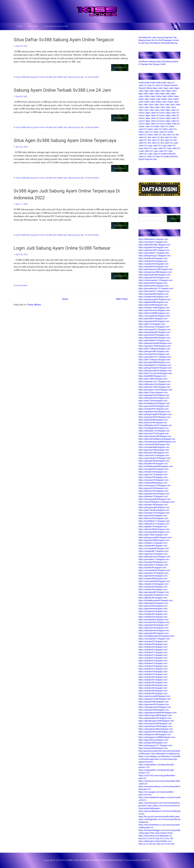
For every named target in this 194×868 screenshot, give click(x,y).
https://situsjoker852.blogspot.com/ (154, 620)
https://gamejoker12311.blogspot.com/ (155, 357)
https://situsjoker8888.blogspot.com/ (154, 447)
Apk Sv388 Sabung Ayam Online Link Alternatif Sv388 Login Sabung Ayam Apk (50, 77)
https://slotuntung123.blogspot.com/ (154, 327)
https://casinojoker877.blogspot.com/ (154, 639)
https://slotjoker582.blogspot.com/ (153, 683)
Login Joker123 (154, 146)
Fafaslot (167, 85)
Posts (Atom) (34, 305)
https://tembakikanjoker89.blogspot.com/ (156, 600)
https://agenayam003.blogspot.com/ (154, 704)
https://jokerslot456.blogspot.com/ (153, 606)
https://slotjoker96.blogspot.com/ (153, 568)
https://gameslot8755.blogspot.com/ (154, 335)
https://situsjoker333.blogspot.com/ (154, 480)
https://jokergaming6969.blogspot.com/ (155, 368)
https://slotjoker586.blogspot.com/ (153, 693)
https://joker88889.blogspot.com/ (153, 376)
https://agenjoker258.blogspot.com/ (154, 628)
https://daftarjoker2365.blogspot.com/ (155, 384)
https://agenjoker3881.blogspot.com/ (154, 250)
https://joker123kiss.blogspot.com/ (153, 393)
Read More (120, 67)
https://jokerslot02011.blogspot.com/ (154, 291)
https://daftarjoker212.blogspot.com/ (154, 524)
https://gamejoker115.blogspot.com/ (154, 559)
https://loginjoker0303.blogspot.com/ (154, 278)
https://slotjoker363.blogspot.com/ (153, 587)
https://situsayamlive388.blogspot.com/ (155, 724)
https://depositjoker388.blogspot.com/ (155, 275)
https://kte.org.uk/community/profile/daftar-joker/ (159, 817)
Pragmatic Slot (151, 159)
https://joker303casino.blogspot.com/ (154, 310)
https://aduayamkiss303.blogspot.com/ (155, 718)
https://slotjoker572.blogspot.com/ (153, 655)
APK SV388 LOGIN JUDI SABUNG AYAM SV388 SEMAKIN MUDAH (92, 860)
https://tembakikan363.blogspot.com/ (154, 403)
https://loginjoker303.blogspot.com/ (154, 247)
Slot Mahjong (167, 62)
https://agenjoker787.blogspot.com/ (154, 573)
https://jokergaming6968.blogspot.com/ (155, 371)
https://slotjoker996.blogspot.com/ (153, 590)
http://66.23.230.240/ (166, 844)
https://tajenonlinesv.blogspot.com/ (153, 740)
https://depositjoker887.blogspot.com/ (155, 332)
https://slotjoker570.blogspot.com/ (153, 650)
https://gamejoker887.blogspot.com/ (154, 592)
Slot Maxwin (155, 43)
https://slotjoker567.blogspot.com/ (153, 641)
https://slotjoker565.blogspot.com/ (153, 617)
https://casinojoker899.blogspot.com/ (154, 570)
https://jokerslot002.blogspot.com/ (153, 283)
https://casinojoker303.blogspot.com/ (154, 316)
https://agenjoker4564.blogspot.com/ (154, 494)
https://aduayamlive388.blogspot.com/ (155, 735)
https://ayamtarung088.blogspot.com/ (155, 696)
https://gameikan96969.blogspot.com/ (155, 417)
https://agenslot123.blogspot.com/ (153, 475)
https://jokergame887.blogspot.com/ (154, 351)
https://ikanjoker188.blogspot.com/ (153, 505)
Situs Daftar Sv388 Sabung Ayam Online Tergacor (64, 40)
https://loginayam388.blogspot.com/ (154, 710)
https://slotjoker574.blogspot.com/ (153, 661)
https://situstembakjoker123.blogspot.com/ (157, 502)
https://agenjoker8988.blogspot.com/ (154, 540)
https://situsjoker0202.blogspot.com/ (154, 354)
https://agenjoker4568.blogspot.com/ (154, 461)
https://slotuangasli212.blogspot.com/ (155, 330)
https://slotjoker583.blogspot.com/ (153, 685)
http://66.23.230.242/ (147, 844)
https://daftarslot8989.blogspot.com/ (154, 529)
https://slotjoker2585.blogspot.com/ (154, 297)
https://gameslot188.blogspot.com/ (153, 488)
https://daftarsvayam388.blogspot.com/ (155, 715)
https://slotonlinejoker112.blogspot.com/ (156, 280)
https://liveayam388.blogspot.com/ (153, 748)
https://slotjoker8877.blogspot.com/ (154, 551)
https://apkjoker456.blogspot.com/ (153, 598)
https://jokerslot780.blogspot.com (153, 423)
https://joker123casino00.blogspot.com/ (155, 373)
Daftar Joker (150, 96)
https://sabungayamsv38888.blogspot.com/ (157, 737)
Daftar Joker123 (173, 124)
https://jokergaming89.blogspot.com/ (154, 507)
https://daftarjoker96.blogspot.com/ (153, 603)
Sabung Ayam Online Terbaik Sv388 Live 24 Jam (62, 90)
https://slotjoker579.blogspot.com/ (153, 674)
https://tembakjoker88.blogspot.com (154, 428)
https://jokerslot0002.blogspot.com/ (154, 286)
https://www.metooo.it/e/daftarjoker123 (155, 836)
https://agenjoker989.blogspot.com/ (154, 633)
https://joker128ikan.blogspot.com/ (153, 535)
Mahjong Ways (145, 40)
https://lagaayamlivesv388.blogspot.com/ (156, 732)
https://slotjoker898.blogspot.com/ (153, 483)
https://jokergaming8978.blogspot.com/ (155, 414)
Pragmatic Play (170, 38)
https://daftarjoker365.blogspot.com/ (154, 631)
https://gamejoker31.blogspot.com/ (153, 565)
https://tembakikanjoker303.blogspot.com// (157, 636)
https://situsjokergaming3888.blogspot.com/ (157, 442)
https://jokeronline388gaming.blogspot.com (157, 439)
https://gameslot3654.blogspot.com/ (154, 406)
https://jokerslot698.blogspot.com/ (153, 609)
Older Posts (122, 299)
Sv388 (163, 64)
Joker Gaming (158, 38)
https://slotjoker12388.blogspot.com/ (154, 308)
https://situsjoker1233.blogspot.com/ (154, 513)
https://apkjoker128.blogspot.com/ (153, 527)
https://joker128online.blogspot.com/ (154, 510)
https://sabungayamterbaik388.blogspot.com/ (158, 713)
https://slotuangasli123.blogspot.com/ (155, 486)
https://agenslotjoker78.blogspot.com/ (155, 458)
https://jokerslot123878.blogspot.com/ (155, 387)
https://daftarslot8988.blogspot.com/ (154, 313)
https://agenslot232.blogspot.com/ (153, 554)
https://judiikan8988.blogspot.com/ (153, 420)
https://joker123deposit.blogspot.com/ (155, 349)
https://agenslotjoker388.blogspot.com (155, 436)
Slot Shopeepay (165, 40)
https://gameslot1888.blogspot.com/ (154, 450)
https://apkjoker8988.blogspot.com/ (153, 302)
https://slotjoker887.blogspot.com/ (153, 546)
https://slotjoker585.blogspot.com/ (153, 691)
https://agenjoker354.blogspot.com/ (154, 595)
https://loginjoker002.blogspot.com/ (154, 267)
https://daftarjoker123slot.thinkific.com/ (155, 841)
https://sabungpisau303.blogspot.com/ (155, 707)
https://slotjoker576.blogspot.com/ (153, 666)
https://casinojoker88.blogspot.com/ (154, 548)
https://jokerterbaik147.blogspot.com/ (154, 341)
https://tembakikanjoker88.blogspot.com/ (156, 466)
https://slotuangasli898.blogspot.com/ (155, 499)
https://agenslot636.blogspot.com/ (153, 576)
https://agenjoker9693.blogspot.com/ (154, 395)
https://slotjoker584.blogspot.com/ (153, 688)
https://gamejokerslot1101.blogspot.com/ (156, 289)
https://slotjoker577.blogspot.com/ (153, 669)
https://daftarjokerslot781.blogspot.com (155, 425)
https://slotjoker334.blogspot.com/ (153, 472)
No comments (93, 77)
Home (19, 26)
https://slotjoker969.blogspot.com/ (153, 258)
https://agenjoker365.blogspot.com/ (154, 625)
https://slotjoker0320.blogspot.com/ (154, 264)
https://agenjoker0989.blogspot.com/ (154, 321)
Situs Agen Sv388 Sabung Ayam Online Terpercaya (65, 140)
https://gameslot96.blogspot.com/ (153, 516)
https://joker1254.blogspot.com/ (152, 324)
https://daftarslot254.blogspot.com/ (154, 518)
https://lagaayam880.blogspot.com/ (154, 702)
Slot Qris (155, 40)
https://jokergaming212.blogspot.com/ (155, 256)
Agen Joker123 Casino (155, 113)
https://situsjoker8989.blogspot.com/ (154, 532)
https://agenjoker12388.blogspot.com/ (155, 346)
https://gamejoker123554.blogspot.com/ (156, 390)
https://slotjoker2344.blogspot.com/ (154, 584)
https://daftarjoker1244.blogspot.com (154, 431)
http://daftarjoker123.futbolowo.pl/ (165, 754)
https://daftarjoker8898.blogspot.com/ (155, 338)
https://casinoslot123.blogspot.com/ (154, 455)
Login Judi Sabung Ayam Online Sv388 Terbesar (62, 248)
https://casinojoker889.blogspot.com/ (154, 581)
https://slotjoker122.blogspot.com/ (153, 543)
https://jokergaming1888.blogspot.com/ (155, 272)
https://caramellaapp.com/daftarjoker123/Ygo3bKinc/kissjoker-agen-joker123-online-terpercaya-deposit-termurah (159, 759)
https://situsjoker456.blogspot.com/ (154, 469)
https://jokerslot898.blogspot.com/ (153, 305)
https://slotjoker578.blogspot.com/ (153, 672)
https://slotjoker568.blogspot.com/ (153, 644)
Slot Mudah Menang (169, 43)
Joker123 (171, 83)
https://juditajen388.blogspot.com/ (153, 743)
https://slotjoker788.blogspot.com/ (153, 477)
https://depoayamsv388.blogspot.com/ (155, 699)
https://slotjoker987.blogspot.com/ (153, 614)
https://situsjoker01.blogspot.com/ (153, 242)
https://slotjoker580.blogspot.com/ (153, 677)
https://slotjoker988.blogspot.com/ (153, 579)
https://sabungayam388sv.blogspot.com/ (156, 729)
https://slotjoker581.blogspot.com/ (153, 680)
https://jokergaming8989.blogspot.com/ (155, 538)
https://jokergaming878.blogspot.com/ (155, 299)
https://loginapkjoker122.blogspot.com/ (155, 365)
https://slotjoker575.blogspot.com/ (153, 663)
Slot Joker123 (168, 135)
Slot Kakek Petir (145, 38)
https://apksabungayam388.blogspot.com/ (156, 721)
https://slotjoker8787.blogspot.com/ (154, 409)
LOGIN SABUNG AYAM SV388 (56, 26)
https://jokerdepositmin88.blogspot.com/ (156, 269)
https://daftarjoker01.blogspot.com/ (153, 239)
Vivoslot (176, 40)
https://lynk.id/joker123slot (161, 833)
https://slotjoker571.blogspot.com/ (153, 652)
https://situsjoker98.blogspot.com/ (153, 562)
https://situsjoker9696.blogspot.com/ (154, 622)
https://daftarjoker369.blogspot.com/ (154, 398)
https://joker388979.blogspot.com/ (153, 319)
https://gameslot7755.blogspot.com (154, 434)
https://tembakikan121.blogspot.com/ (154, 521)
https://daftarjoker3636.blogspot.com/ (155, 557)
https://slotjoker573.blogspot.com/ (153, 658)
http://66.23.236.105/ (165, 839)
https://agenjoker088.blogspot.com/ (154, 294)
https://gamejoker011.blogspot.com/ (154, 253)
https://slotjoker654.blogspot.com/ (153, 611)
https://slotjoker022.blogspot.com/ (153, 261)
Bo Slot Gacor (144, 43)
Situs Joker (143, 105)
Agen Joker (158, 88)
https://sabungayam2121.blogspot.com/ (155, 745)
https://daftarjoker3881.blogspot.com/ (155, 245)
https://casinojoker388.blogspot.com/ (154, 444)
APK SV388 (33, 26)
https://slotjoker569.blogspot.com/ (153, 647)
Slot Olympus (154, 64)
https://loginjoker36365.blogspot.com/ (155, 412)
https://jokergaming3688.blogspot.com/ (155, 343)
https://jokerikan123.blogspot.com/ (153, 496)
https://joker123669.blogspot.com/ (153, 401)
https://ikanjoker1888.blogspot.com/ (154, 453)
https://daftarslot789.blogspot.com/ (154, 491)
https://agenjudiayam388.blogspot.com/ (155, 726)
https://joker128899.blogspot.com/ (153, 379)
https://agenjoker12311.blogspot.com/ (155, 382)
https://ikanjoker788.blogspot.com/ (153, 464)
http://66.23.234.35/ (147, 839)
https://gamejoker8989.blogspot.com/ (154, 362)
